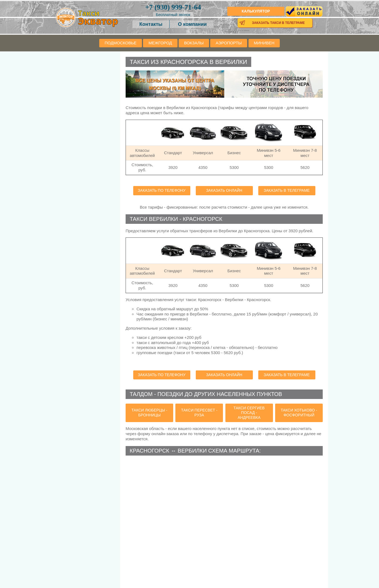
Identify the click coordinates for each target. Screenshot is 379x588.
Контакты (151, 24)
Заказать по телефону (162, 190)
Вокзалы (194, 43)
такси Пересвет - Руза (199, 413)
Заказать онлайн (224, 190)
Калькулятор (256, 11)
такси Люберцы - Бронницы (150, 413)
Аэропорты (229, 43)
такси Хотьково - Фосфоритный (299, 413)
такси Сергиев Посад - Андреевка (249, 413)
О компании (192, 24)
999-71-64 (173, 7)
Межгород (160, 43)
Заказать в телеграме (287, 190)
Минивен (264, 43)
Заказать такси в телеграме (278, 23)
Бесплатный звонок (173, 15)
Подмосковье (121, 43)
